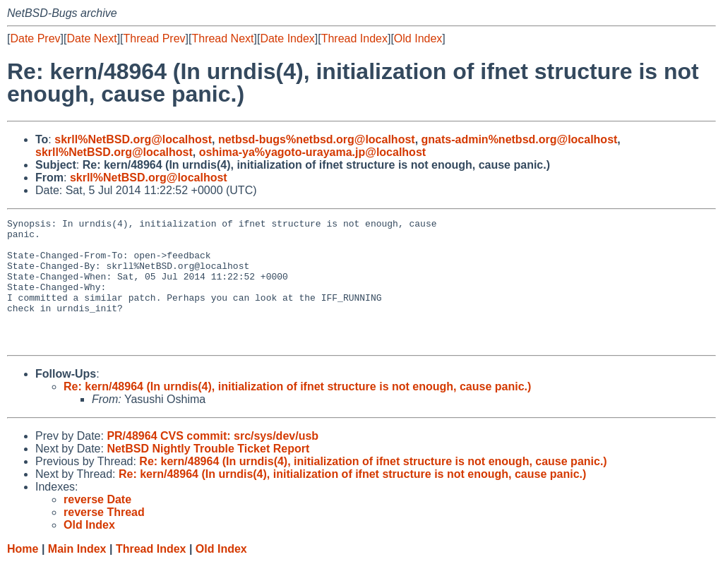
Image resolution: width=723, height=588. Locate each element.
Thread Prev (155, 38)
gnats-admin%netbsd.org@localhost (520, 139)
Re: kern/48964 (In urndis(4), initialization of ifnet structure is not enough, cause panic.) (297, 412)
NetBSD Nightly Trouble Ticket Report (208, 474)
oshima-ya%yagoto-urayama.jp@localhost (312, 152)
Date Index (287, 38)
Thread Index (354, 38)
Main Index (77, 574)
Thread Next (222, 38)
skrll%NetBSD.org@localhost (133, 139)
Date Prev (35, 38)
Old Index (418, 38)
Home (23, 574)
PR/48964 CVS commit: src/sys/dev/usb (213, 461)
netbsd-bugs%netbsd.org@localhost (317, 139)
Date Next (91, 38)
